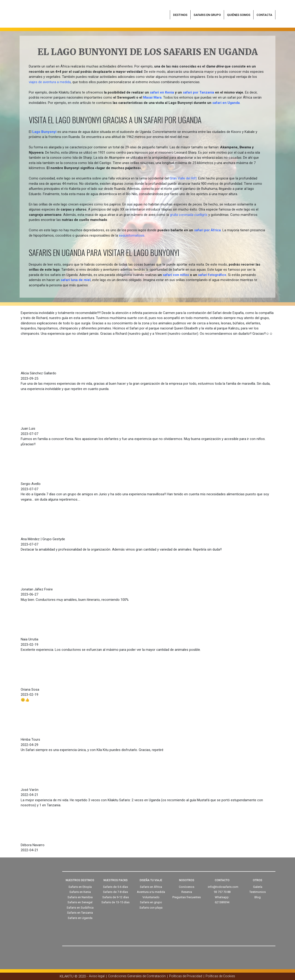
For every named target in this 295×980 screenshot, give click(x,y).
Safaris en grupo (207, 15)
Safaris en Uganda (80, 918)
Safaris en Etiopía (80, 887)
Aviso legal (97, 976)
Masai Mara (152, 97)
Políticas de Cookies (220, 976)
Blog (258, 897)
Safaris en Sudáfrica (80, 908)
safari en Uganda (226, 103)
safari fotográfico (212, 275)
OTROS (258, 880)
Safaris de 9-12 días (116, 897)
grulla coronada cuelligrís (189, 215)
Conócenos (187, 887)
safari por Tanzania (198, 92)
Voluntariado (151, 897)
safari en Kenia (162, 92)
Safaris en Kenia (80, 892)
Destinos (180, 15)
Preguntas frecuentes (187, 897)
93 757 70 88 (222, 892)
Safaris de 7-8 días (115, 892)
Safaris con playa (151, 908)
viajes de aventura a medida (50, 82)
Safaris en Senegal (80, 902)
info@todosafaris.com (223, 887)
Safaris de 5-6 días (115, 887)
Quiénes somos (239, 15)
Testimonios (258, 892)
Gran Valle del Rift (183, 178)
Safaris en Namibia (80, 897)
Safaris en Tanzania (80, 913)
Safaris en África (151, 887)
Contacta (264, 15)
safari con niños (176, 275)
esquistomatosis (132, 235)
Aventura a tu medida (151, 892)
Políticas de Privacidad (186, 976)
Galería (258, 887)
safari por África (207, 230)
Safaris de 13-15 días (115, 902)
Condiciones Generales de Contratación (137, 976)
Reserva (187, 892)
